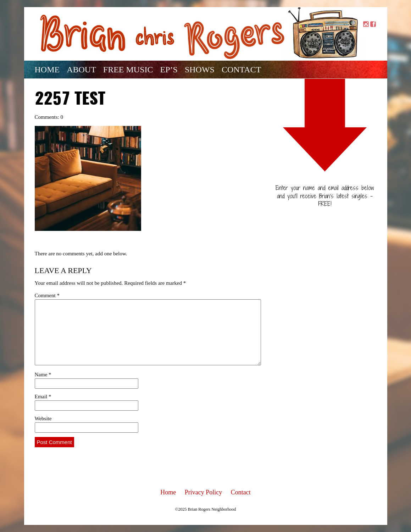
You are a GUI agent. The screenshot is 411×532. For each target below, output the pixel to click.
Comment (47, 295)
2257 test (70, 100)
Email (43, 397)
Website (43, 419)
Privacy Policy (204, 492)
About (81, 70)
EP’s (169, 70)
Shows (200, 70)
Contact (241, 70)
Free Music (128, 70)
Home (47, 70)
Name (43, 375)
